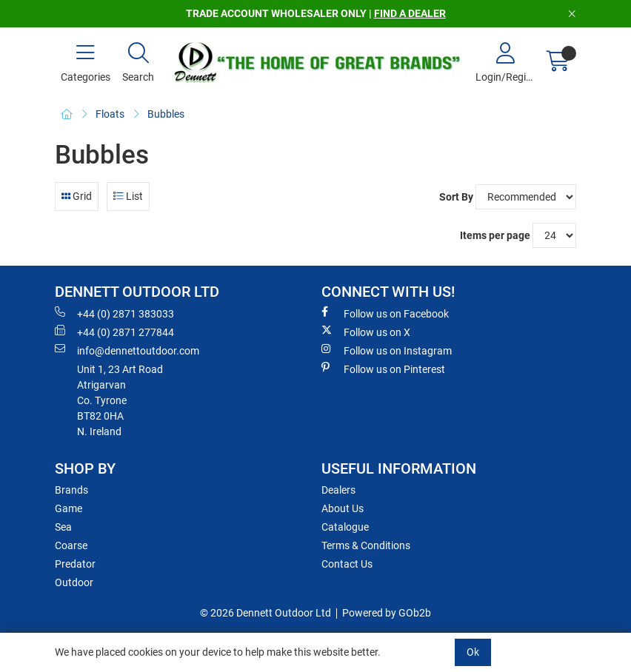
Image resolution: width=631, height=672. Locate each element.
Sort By (456, 197)
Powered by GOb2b (387, 613)
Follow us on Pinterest (383, 369)
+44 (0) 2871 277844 (114, 332)
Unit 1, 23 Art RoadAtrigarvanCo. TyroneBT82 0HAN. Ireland (120, 400)
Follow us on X (366, 332)
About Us (343, 508)
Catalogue (345, 527)
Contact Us (347, 564)
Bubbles (166, 114)
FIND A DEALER (410, 13)
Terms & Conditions (366, 545)
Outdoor (74, 582)
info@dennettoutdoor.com (127, 350)
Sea (63, 527)
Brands (71, 490)
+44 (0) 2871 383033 (114, 313)
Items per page (495, 235)
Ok (473, 652)
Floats (110, 114)
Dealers (338, 490)
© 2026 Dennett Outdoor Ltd (266, 613)
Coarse (71, 545)
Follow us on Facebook (385, 313)
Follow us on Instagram (387, 350)
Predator (75, 564)
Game (69, 508)
